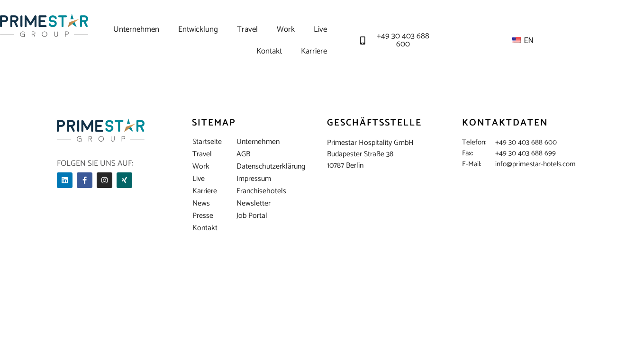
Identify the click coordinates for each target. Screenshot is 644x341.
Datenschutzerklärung (254, 167)
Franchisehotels (254, 191)
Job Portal (252, 216)
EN (522, 40)
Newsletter (254, 204)
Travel (247, 29)
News (201, 204)
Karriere (314, 51)
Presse (203, 216)
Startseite (207, 142)
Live (320, 29)
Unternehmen (136, 29)
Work (286, 29)
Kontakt (269, 51)
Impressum (254, 179)
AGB (243, 154)
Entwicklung (198, 29)
